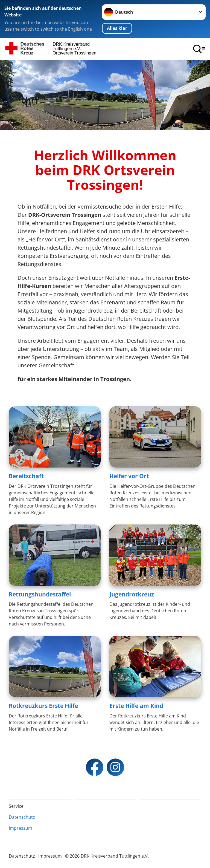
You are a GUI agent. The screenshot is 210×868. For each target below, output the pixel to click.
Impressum (21, 828)
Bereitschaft (26, 476)
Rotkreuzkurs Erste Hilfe (43, 706)
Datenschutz (22, 817)
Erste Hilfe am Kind (136, 706)
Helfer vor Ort (129, 476)
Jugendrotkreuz (132, 594)
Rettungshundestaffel (40, 594)
